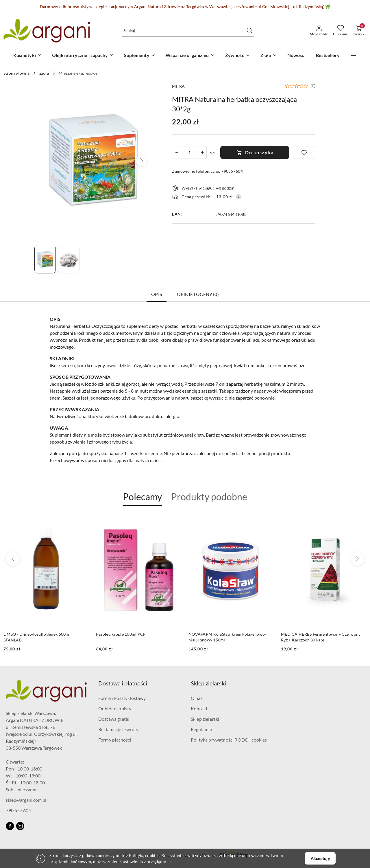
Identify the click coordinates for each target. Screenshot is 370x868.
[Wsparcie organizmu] (190, 56)
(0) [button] (313, 86)
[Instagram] (20, 826)
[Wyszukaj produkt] (188, 31)
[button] (353, 56)
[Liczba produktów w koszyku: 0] (358, 31)
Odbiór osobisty (115, 708)
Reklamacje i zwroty (118, 729)
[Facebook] (10, 826)
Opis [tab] (157, 294)
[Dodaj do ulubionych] (304, 152)
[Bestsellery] (328, 56)
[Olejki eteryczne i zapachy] (83, 56)
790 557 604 (18, 810)
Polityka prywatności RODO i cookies (229, 740)
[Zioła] (269, 56)
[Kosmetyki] (27, 56)
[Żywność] (238, 56)
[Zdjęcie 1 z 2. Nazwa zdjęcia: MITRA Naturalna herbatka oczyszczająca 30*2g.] (45, 259)
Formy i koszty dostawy (122, 698)
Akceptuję (320, 858)
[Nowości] (296, 56)
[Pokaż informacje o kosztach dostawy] (238, 197)
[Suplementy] (140, 56)
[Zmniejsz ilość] (177, 152)
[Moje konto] (319, 31)
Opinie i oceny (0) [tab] (198, 294)
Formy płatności (115, 740)
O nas (197, 698)
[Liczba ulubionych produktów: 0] (341, 31)
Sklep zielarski (205, 719)
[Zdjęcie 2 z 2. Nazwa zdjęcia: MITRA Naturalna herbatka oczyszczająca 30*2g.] (69, 259)
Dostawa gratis (114, 719)
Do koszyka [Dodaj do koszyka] (255, 152)
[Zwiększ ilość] (202, 152)
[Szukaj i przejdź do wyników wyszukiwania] (249, 31)
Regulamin (201, 729)
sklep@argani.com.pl (26, 800)
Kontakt (199, 708)
